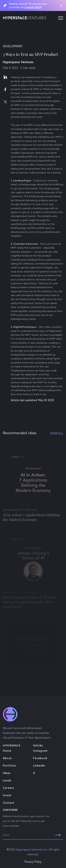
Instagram (40, 751)
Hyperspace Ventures (29, 850)
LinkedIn (39, 766)
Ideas (7, 773)
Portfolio (9, 766)
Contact (9, 803)
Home (7, 751)
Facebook (40, 758)
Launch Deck (33, 7)
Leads (7, 781)
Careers (8, 788)
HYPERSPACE (25, 18)
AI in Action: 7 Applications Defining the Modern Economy (31, 520)
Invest (7, 796)
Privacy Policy (33, 862)
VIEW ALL (57, 433)
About (7, 758)
